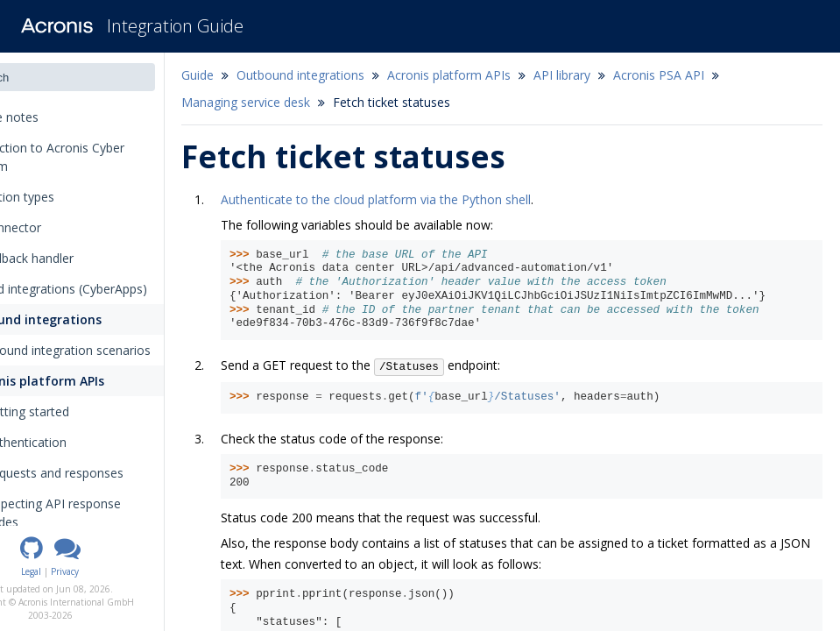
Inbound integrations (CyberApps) (110, 289)
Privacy (129, 571)
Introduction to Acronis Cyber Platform (99, 157)
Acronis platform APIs (93, 381)
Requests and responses (117, 473)
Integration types (69, 197)
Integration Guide (175, 26)
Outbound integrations (85, 319)
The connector (57, 227)
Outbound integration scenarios (118, 350)
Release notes (61, 117)
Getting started (84, 411)
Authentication (83, 442)
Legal (95, 571)
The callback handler (73, 258)
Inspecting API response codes (116, 513)
